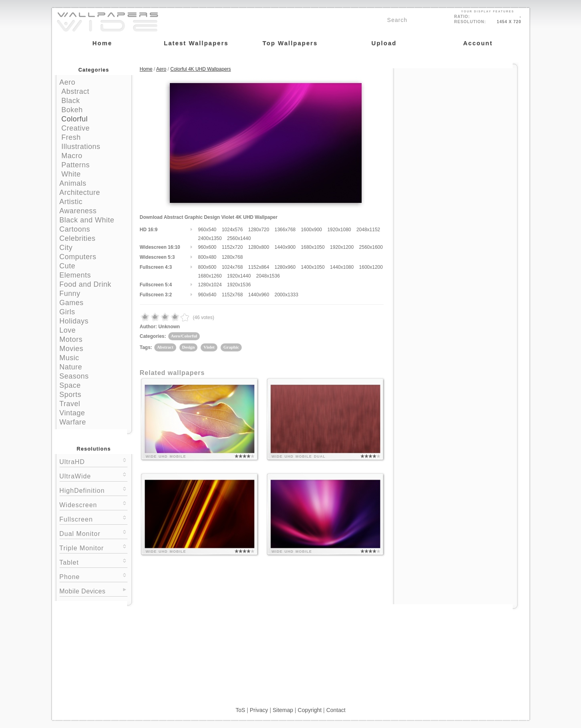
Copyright (310, 710)
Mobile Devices (83, 591)
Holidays (74, 321)
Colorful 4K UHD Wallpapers (201, 69)
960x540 (207, 230)
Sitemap (283, 710)
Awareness (78, 211)
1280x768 (232, 257)
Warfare (73, 422)
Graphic (231, 347)
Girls (68, 312)
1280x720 (259, 230)
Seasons (74, 376)
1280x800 (259, 247)
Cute (68, 266)
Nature (71, 367)
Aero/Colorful (184, 336)
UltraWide (94, 475)
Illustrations (81, 147)
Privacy (259, 710)
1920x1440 (239, 276)
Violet (209, 347)
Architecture (80, 192)
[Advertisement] (456, 119)
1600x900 (311, 230)
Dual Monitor (94, 533)
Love (68, 330)
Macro (72, 156)
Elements (75, 275)
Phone (94, 576)
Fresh (71, 137)
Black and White (87, 220)
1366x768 (285, 230)
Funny (70, 294)
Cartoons (75, 229)
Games (72, 303)
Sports (71, 395)
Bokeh (72, 110)
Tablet (94, 562)
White (71, 174)
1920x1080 (339, 230)
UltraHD (94, 461)
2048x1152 (368, 230)
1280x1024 (210, 285)
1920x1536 (239, 285)
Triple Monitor (94, 547)
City (66, 248)
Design (189, 347)
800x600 (207, 267)
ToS (240, 710)
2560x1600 (371, 247)
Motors (71, 339)
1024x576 (232, 230)
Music (70, 358)
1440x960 (259, 295)
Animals (73, 183)
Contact (336, 710)
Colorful (75, 119)
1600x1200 (371, 267)
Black (71, 101)
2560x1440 (239, 238)
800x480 (207, 257)
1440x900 (285, 247)
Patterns (76, 165)
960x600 (207, 247)
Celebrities (78, 238)
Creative (76, 128)
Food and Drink (86, 284)
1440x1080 (342, 267)
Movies (72, 349)
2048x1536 (268, 276)
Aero (68, 82)
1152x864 (259, 267)
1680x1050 (313, 247)
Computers (78, 257)
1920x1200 (342, 247)
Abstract (76, 91)
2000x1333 (286, 295)
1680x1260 (210, 276)
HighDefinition (94, 490)
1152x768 (232, 295)
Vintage (72, 413)
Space (70, 385)
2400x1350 (210, 238)
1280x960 (285, 267)
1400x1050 (313, 267)
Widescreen (94, 504)
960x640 (207, 295)
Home (146, 69)
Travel (70, 404)
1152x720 (232, 247)
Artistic (71, 202)
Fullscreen (94, 519)
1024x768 (232, 267)
